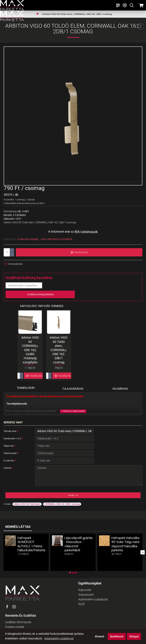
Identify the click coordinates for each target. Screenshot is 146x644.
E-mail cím (9, 461)
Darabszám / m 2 (12, 438)
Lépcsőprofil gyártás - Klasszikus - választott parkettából (79, 544)
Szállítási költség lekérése (40, 294)
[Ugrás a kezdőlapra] (38, 14)
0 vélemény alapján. (28, 239)
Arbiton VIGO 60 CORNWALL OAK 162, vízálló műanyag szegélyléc (30, 350)
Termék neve (10, 431)
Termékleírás (26, 388)
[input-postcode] (24, 285)
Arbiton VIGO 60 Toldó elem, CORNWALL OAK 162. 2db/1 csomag (59, 350)
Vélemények (120, 389)
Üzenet (7, 468)
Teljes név (9, 446)
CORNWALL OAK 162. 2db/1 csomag (62, 504)
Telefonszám (10, 453)
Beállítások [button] (117, 636)
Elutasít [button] (100, 636)
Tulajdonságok (73, 389)
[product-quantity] (9, 252)
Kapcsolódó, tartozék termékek (42, 306)
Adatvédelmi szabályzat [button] (59, 638)
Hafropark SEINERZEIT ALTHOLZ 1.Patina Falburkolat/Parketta (31, 544)
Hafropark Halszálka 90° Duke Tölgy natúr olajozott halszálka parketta (126, 544)
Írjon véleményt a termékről (57, 239)
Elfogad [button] (134, 636)
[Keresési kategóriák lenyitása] (132, 5)
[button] (143, 552)
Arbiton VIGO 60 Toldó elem (27, 504)
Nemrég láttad (18, 527)
